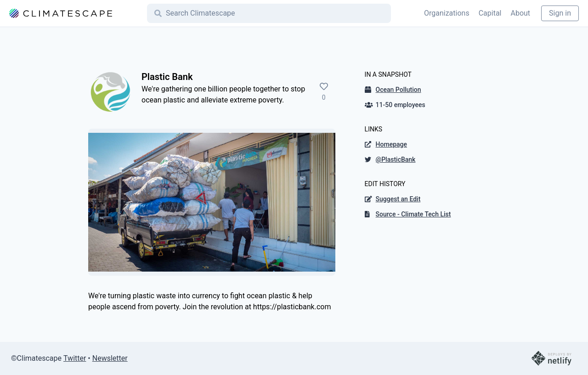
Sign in (560, 13)
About (520, 13)
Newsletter (110, 358)
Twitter (75, 358)
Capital (490, 13)
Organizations (447, 13)
